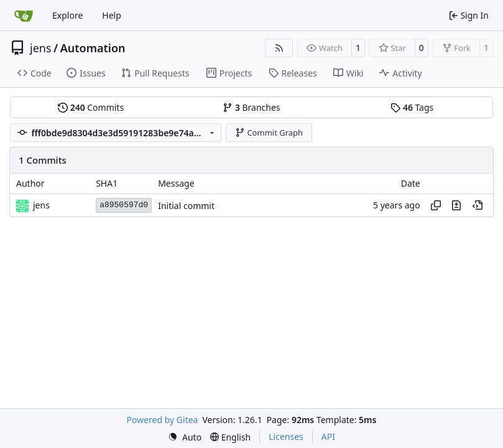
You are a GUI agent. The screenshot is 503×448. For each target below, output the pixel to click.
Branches (251, 107)
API (328, 436)
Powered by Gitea (163, 420)
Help (112, 15)
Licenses (286, 436)
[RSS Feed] (279, 48)
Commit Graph (269, 133)
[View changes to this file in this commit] (456, 205)
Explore (67, 15)
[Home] (24, 16)
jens (41, 48)
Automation (93, 48)
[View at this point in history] (478, 205)
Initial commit (186, 206)
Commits (91, 107)
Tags (412, 107)
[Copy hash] (436, 205)
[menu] (185, 437)
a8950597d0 (124, 205)
